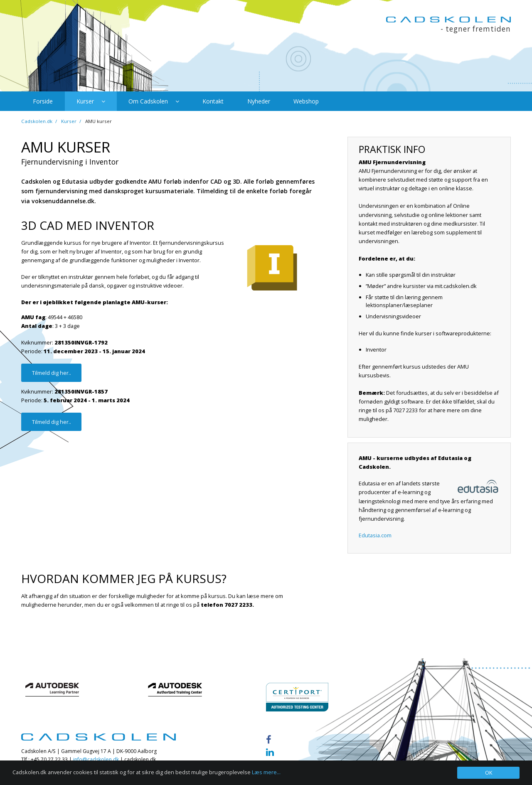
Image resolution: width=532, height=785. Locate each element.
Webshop (306, 101)
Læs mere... (266, 772)
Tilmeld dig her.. (52, 373)
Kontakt (213, 101)
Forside (43, 101)
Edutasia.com (375, 535)
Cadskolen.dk (37, 121)
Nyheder (259, 101)
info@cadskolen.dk (96, 759)
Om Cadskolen (154, 101)
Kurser (91, 101)
